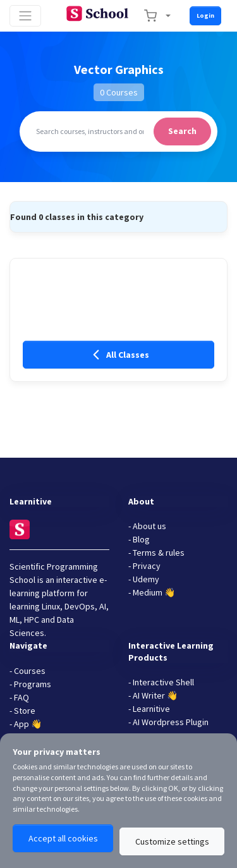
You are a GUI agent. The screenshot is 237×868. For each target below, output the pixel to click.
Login (205, 15)
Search (182, 131)
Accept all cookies (63, 838)
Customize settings (172, 841)
